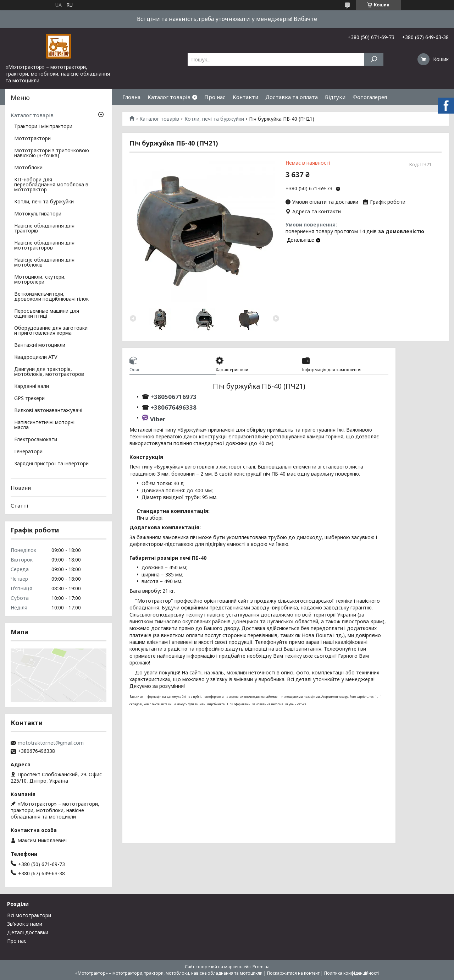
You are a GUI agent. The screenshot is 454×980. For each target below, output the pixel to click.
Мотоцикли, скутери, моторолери (40, 280)
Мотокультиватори (38, 214)
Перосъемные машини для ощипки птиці (47, 314)
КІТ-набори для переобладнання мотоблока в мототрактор (51, 185)
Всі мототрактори (29, 915)
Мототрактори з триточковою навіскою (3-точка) (52, 153)
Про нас (215, 97)
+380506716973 (173, 397)
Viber (158, 419)
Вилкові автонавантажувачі (48, 411)
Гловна (131, 97)
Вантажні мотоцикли (40, 345)
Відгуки (335, 97)
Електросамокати (36, 440)
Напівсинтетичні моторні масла (44, 425)
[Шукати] (374, 59)
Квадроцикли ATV (36, 357)
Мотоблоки (28, 168)
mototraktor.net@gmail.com (51, 743)
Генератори (28, 452)
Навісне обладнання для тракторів (44, 229)
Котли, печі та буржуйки (214, 119)
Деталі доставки (28, 932)
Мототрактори (32, 139)
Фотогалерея (370, 97)
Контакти (245, 97)
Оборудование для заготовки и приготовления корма (51, 331)
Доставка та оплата (292, 97)
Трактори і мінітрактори (43, 127)
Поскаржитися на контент (293, 973)
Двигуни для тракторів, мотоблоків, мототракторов (49, 372)
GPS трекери (29, 399)
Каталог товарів (169, 97)
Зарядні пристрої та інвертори (51, 464)
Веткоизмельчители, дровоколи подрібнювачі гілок (51, 297)
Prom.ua (261, 967)
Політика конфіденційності (351, 973)
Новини (21, 488)
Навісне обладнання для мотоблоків (44, 263)
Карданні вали (32, 387)
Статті (19, 505)
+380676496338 (173, 407)
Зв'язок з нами (25, 924)
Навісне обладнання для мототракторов (44, 246)
